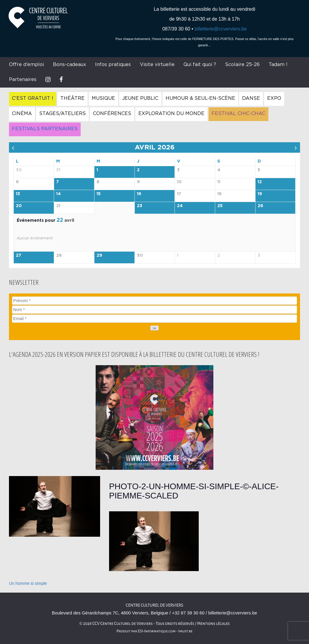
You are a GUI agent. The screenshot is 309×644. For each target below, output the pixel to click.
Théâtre (72, 98)
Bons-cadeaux (69, 65)
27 (19, 256)
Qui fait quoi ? (200, 65)
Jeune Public (140, 98)
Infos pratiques (113, 65)
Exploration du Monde (171, 114)
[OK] (154, 328)
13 (18, 194)
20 (19, 206)
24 (180, 206)
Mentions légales (213, 624)
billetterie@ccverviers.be (221, 29)
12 (260, 182)
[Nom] (154, 310)
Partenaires (23, 79)
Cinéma (22, 114)
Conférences (112, 114)
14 (58, 194)
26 (260, 206)
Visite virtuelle (157, 65)
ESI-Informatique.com (157, 631)
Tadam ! (278, 65)
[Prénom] (154, 301)
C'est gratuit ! (33, 98)
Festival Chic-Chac (238, 114)
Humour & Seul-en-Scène (200, 98)
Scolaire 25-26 (242, 65)
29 (99, 256)
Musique (103, 98)
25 (220, 206)
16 (139, 194)
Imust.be (186, 631)
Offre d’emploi (26, 65)
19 (260, 194)
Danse (251, 98)
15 (99, 194)
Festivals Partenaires (45, 129)
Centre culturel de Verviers (154, 605)
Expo (274, 98)
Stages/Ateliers (62, 114)
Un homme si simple (28, 583)
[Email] (154, 319)
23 (140, 206)
